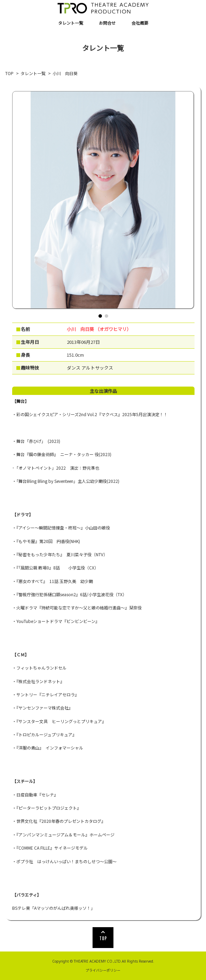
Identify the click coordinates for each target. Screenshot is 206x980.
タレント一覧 (71, 23)
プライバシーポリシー (103, 970)
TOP (9, 73)
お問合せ (107, 23)
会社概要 (140, 23)
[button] (100, 316)
